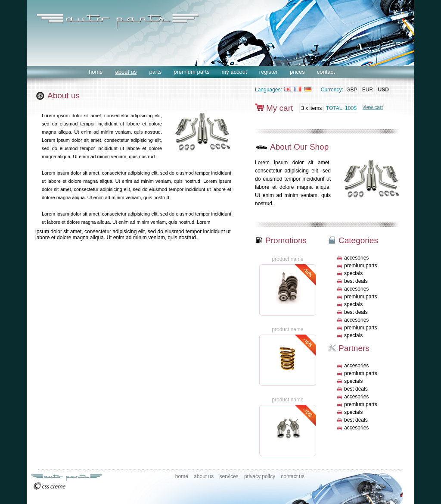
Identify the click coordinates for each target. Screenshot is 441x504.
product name (287, 259)
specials (353, 273)
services (229, 476)
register (269, 72)
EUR (368, 90)
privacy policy (260, 476)
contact (326, 72)
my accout (234, 72)
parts (155, 72)
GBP (352, 90)
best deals (356, 281)
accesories (356, 258)
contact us (293, 476)
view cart (373, 107)
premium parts (191, 72)
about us (126, 72)
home (96, 72)
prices (297, 72)
